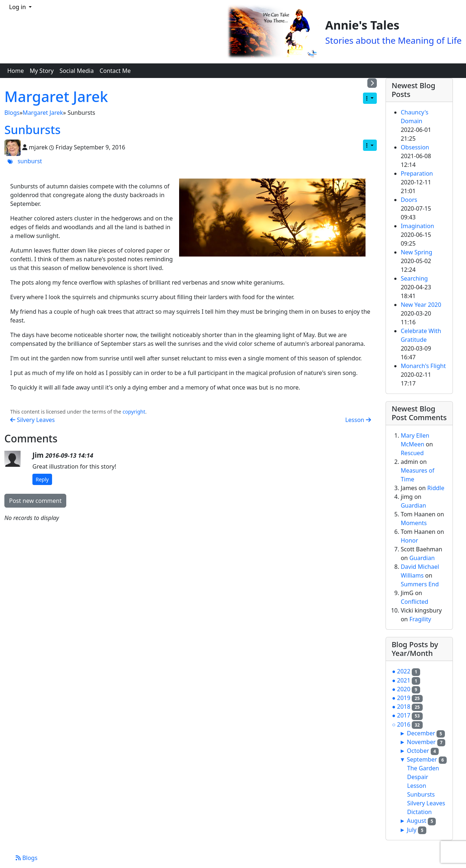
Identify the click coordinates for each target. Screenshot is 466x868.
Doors (409, 200)
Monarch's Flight (423, 366)
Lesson (358, 420)
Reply (42, 479)
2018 (404, 707)
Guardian (414, 505)
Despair (418, 777)
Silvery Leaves (32, 420)
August (416, 821)
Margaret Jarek (56, 96)
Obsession (415, 147)
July (412, 830)
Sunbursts (33, 130)
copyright (134, 412)
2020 (404, 689)
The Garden (423, 768)
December (421, 733)
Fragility (420, 619)
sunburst (30, 161)
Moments (414, 523)
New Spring (417, 252)
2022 (404, 671)
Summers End (420, 584)
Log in (18, 7)
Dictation (419, 812)
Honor (410, 540)
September (422, 759)
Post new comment (35, 501)
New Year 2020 (421, 305)
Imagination (418, 226)
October (418, 751)
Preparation (417, 173)
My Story (42, 71)
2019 (404, 698)
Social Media (76, 71)
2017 (404, 715)
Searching (414, 278)
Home (16, 71)
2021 (404, 680)
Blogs (12, 113)
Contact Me (115, 71)
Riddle (436, 488)
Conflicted (415, 602)
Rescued (412, 453)
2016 (404, 724)
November (421, 742)
